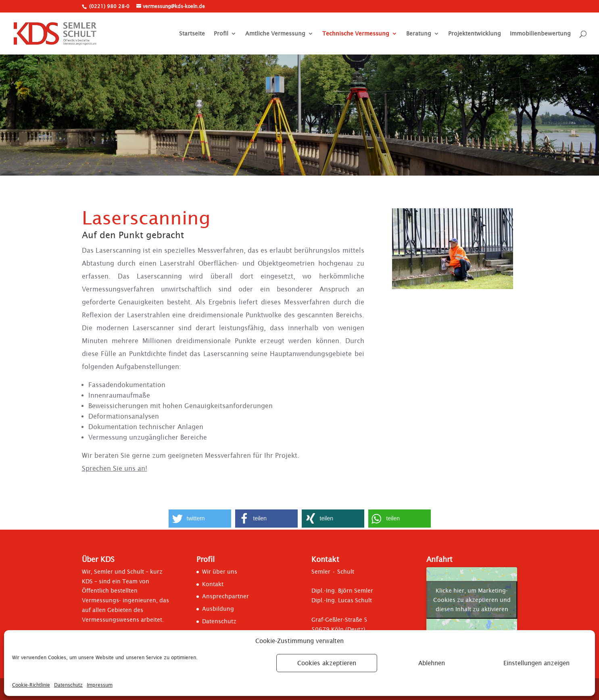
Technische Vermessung (356, 34)
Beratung (419, 34)
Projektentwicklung (475, 34)
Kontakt (213, 584)
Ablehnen (432, 663)
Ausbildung (218, 609)
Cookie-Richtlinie (31, 685)
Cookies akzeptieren (327, 663)
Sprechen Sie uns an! (115, 468)
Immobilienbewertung (540, 34)
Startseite (192, 34)
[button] (200, 519)
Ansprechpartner (225, 596)
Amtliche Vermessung (275, 34)
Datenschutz (68, 685)
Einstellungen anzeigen (536, 663)
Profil (221, 34)
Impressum (100, 685)
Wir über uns (220, 572)
